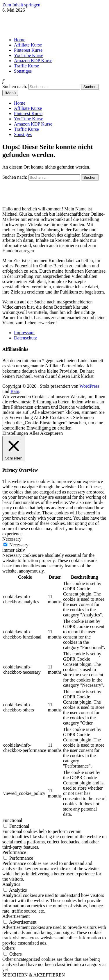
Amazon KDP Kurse (33, 61)
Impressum (24, 333)
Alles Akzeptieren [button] (46, 433)
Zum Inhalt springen (21, 5)
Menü (10, 93)
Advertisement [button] (16, 916)
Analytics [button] (11, 884)
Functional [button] (12, 820)
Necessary (19, 545)
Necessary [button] (12, 539)
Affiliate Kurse (28, 45)
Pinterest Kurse (28, 50)
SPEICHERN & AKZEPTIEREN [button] (34, 975)
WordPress (89, 386)
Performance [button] (14, 852)
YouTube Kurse (28, 55)
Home (20, 40)
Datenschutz (25, 338)
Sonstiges (23, 71)
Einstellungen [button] (15, 433)
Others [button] (9, 948)
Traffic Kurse (26, 66)
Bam (15, 391)
